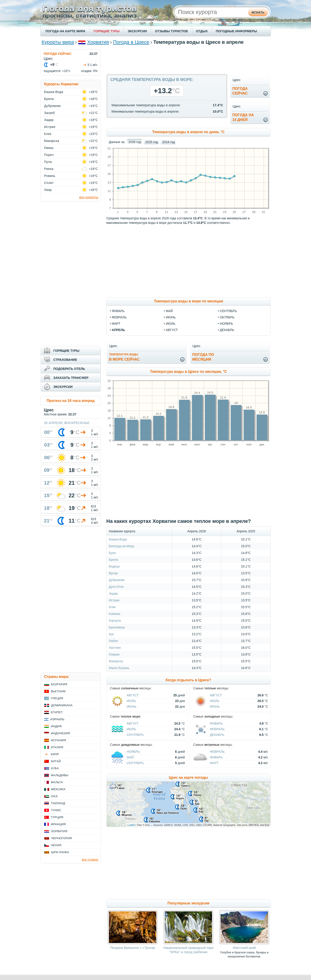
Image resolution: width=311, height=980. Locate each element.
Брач (113, 553)
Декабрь (217, 735)
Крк (111, 634)
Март (214, 763)
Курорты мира (58, 42)
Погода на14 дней (243, 117)
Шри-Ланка (60, 852)
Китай (56, 761)
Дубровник (117, 580)
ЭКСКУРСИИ (137, 31)
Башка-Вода (118, 539)
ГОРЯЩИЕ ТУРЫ (107, 31)
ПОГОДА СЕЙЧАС (58, 54)
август (172, 330)
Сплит (49, 183)
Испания (59, 740)
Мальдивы (60, 775)
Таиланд (58, 803)
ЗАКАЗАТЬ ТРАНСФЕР (71, 378)
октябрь (227, 317)
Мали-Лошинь (119, 668)
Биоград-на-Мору (122, 546)
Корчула (115, 621)
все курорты (89, 197)
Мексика (58, 789)
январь (118, 311)
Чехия (56, 845)
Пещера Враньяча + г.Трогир (133, 948)
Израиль (58, 719)
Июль (131, 701)
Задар (113, 593)
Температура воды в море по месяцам (188, 301)
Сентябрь (135, 735)
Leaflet (131, 825)
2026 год (135, 142)
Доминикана (62, 705)
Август (133, 695)
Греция (57, 698)
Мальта (57, 782)
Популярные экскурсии (188, 903)
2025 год (151, 142)
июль (170, 324)
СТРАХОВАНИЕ (65, 360)
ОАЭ (54, 796)
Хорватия (98, 42)
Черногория (62, 838)
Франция (58, 824)
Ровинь (50, 176)
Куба (55, 768)
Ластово (115, 648)
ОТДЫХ (202, 31)
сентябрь (228, 311)
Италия (57, 747)
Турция (57, 817)
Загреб (50, 113)
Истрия (114, 600)
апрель (119, 330)
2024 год (168, 142)
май (169, 311)
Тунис (56, 810)
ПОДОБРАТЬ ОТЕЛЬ (69, 369)
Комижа (115, 614)
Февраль (217, 729)
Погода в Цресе (131, 42)
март (116, 324)
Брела (113, 560)
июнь (171, 317)
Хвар (48, 190)
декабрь (227, 330)
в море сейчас (124, 357)
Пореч (49, 155)
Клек (112, 607)
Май (130, 757)
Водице (114, 566)
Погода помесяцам (203, 357)
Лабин (114, 641)
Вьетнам (58, 691)
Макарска (116, 661)
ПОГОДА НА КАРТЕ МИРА (66, 31)
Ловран (114, 654)
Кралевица (117, 627)
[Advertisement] (189, 59)
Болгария (59, 684)
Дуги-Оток (116, 587)
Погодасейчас (240, 91)
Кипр (55, 754)
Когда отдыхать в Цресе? (189, 680)
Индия (56, 726)
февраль (119, 317)
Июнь (132, 707)
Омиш (49, 148)
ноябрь (227, 324)
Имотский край (244, 948)
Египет (57, 712)
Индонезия (61, 733)
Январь (216, 723)
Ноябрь (133, 752)
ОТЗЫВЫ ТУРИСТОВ (171, 31)
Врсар (113, 573)
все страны (90, 860)
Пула (48, 162)
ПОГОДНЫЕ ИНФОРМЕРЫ (236, 31)
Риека (49, 169)
